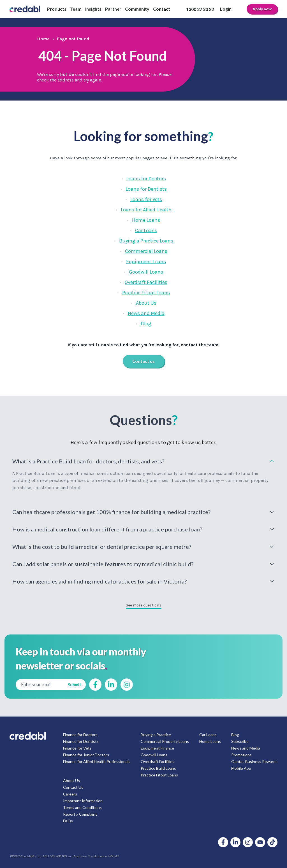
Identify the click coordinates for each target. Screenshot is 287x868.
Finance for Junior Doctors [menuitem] (86, 755)
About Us (146, 303)
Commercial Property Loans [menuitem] (165, 741)
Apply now (262, 9)
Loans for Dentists (146, 189)
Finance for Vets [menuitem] (77, 748)
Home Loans (146, 220)
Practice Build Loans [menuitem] (158, 768)
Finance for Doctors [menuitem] (80, 735)
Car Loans (146, 230)
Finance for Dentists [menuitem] (81, 741)
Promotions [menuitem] (241, 755)
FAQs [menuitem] (68, 821)
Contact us (144, 361)
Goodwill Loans (146, 272)
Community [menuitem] (137, 9)
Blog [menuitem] (235, 735)
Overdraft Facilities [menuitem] (158, 761)
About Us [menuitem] (71, 781)
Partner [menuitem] (113, 9)
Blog (146, 324)
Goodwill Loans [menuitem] (154, 755)
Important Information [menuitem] (83, 801)
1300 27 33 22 (200, 9)
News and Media (146, 313)
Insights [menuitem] (93, 9)
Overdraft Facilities (146, 282)
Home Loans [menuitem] (210, 741)
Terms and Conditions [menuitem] (82, 807)
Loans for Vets (146, 199)
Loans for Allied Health (146, 210)
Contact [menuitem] (162, 9)
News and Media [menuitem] (246, 748)
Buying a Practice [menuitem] (156, 735)
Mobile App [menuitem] (241, 768)
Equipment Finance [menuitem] (157, 748)
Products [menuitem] (57, 9)
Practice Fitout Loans (146, 293)
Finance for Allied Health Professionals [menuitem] (97, 761)
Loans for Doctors (146, 179)
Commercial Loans (146, 251)
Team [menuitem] (76, 9)
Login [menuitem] (226, 9)
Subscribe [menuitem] (240, 741)
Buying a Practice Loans (146, 241)
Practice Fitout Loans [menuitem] (159, 775)
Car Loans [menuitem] (208, 735)
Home (43, 39)
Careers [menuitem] (70, 794)
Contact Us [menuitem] (73, 787)
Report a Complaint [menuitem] (80, 814)
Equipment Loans (146, 262)
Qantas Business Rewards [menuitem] (254, 761)
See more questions (144, 605)
